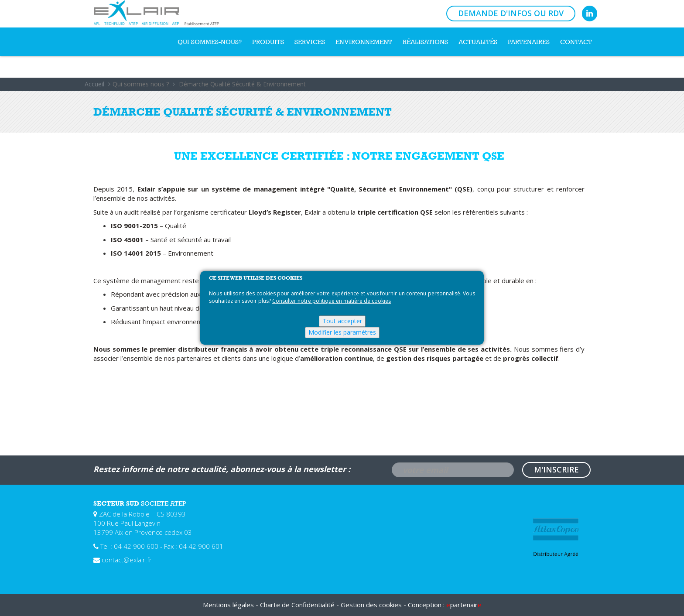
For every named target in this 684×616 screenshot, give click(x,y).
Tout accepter (342, 321)
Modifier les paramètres (342, 333)
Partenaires (529, 42)
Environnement (364, 42)
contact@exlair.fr (127, 560)
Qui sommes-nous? (210, 42)
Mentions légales (228, 605)
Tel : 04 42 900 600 (129, 546)
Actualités (478, 42)
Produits (268, 42)
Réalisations (425, 42)
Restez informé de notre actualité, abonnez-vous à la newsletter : (222, 469)
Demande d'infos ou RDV (511, 13)
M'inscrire (556, 469)
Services (310, 42)
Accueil (94, 84)
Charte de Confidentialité (297, 605)
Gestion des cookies (371, 605)
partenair (464, 605)
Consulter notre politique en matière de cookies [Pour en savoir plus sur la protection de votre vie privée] (332, 301)
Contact (576, 42)
